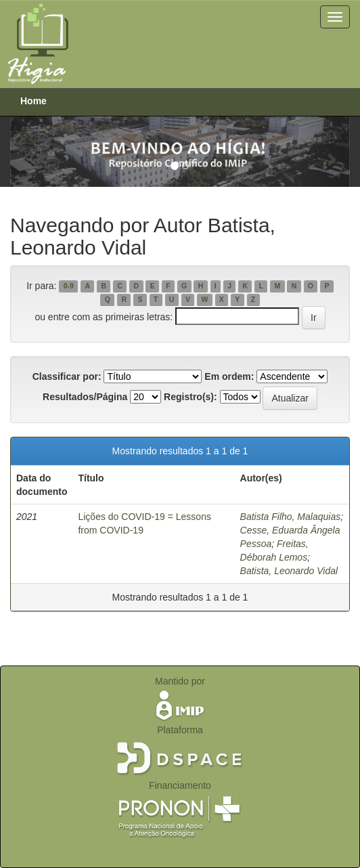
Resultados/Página (85, 397)
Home (33, 101)
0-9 (69, 286)
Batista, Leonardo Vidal (289, 571)
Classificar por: (67, 376)
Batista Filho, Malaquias (291, 517)
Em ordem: (229, 376)
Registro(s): (190, 397)
